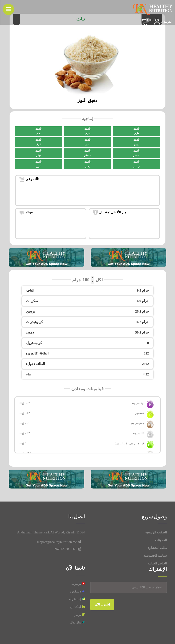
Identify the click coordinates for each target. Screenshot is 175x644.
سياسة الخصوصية (155, 556)
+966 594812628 (65, 549)
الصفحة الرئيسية (156, 532)
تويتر (80, 615)
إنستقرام (77, 599)
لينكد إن (77, 607)
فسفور (140, 413)
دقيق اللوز (87, 100)
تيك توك (77, 622)
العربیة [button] (168, 22)
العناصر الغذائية (157, 563)
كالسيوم (139, 433)
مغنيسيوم (138, 423)
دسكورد (77, 591)
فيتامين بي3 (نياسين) (130, 443)
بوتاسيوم (138, 403)
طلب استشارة (157, 548)
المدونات (161, 540)
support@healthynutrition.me (57, 542)
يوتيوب (78, 584)
